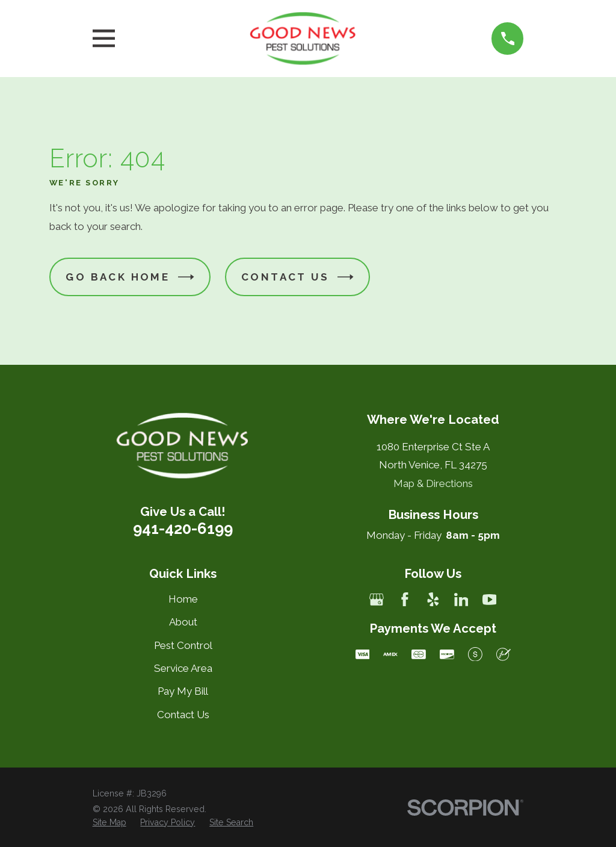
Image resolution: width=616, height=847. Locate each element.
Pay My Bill (183, 691)
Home (183, 599)
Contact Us (297, 277)
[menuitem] (109, 823)
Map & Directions (433, 483)
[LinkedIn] (461, 600)
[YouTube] (490, 600)
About (183, 622)
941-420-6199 (183, 529)
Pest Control (183, 645)
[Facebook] (405, 600)
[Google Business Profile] (377, 600)
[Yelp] (433, 600)
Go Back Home (130, 277)
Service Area (183, 668)
